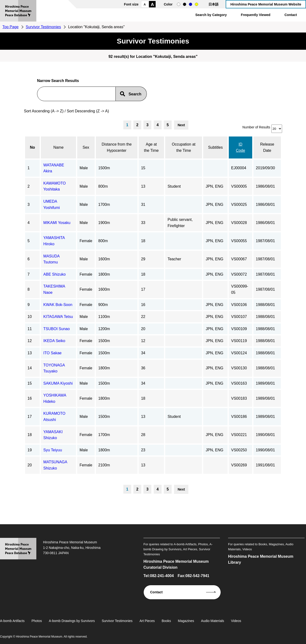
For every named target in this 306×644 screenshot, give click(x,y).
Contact (291, 15)
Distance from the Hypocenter (117, 147)
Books (166, 621)
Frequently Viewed (255, 15)
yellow (197, 4)
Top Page (11, 27)
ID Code (240, 147)
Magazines (186, 621)
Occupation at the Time (184, 147)
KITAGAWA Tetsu (58, 317)
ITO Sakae (52, 353)
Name (58, 147)
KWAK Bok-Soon (58, 305)
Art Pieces (147, 621)
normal (179, 4)
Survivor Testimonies (43, 27)
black (185, 4)
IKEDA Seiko (54, 341)
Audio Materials (213, 621)
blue (191, 4)
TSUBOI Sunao (56, 329)
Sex (86, 147)
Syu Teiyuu (53, 450)
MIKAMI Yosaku (57, 223)
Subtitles (215, 147)
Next (181, 125)
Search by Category (211, 15)
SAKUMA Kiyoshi (58, 383)
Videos (236, 621)
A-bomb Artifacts (12, 621)
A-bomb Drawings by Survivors (72, 621)
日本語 (213, 4)
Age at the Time (151, 147)
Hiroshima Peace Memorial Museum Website (266, 4)
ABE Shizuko (54, 274)
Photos (37, 621)
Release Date (267, 147)
